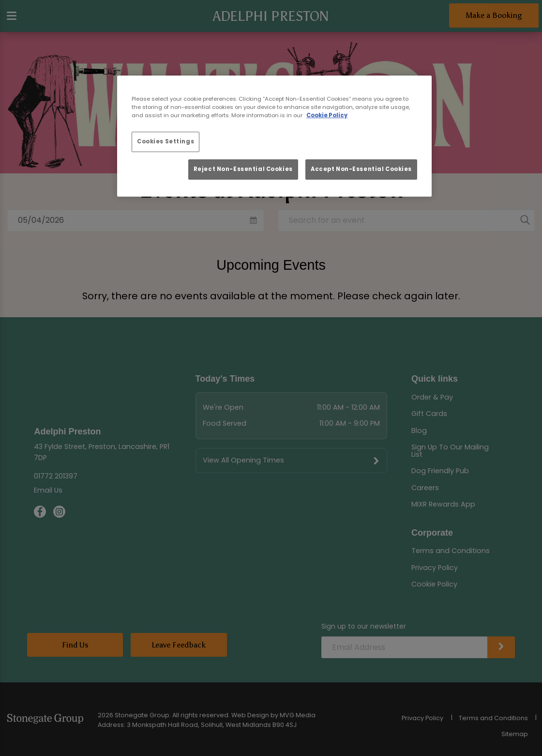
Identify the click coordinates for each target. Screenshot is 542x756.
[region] (274, 136)
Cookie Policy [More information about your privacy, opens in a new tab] (327, 115)
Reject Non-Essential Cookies (243, 169)
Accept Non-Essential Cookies (361, 169)
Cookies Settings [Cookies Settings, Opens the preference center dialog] (166, 141)
